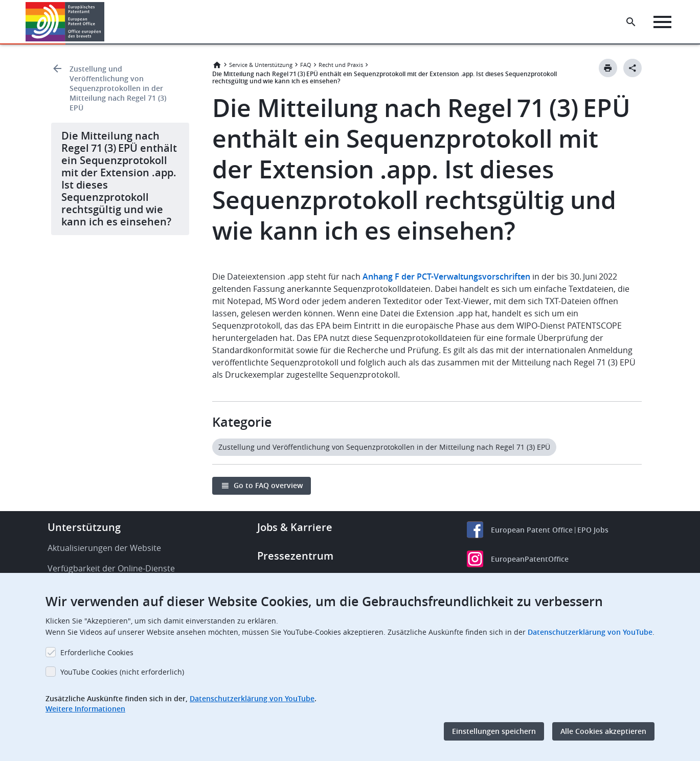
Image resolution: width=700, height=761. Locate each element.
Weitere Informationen (85, 709)
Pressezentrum (295, 556)
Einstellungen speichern (494, 731)
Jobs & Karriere (295, 527)
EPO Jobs (593, 530)
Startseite (217, 65)
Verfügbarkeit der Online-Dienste (111, 568)
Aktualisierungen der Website (104, 548)
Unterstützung (84, 527)
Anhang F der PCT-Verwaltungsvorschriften (446, 276)
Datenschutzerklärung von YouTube (590, 632)
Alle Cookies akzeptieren (603, 731)
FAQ (306, 65)
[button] (106, 22)
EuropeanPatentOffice (530, 559)
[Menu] (662, 22)
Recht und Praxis (341, 65)
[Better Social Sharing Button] (633, 68)
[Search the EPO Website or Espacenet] (631, 22)
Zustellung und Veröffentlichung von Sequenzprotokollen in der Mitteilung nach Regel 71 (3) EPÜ (118, 88)
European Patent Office (532, 530)
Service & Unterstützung (261, 65)
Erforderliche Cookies (97, 652)
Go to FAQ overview (268, 485)
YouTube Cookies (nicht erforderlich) (122, 672)
